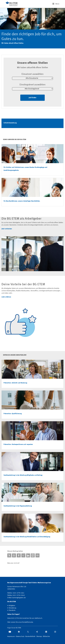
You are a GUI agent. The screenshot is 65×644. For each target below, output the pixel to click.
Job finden (32, 98)
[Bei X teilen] (9, 555)
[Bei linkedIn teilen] (28, 555)
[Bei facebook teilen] (19, 555)
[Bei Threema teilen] (33, 555)
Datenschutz (20, 637)
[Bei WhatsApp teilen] (14, 555)
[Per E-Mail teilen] (37, 555)
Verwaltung (12, 608)
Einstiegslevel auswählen (32, 85)
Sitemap (39, 637)
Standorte (12, 610)
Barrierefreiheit (30, 637)
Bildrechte (46, 637)
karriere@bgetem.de (19, 598)
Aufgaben (12, 606)
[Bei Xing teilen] (23, 555)
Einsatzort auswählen (32, 74)
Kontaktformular (28, 622)
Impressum (11, 637)
